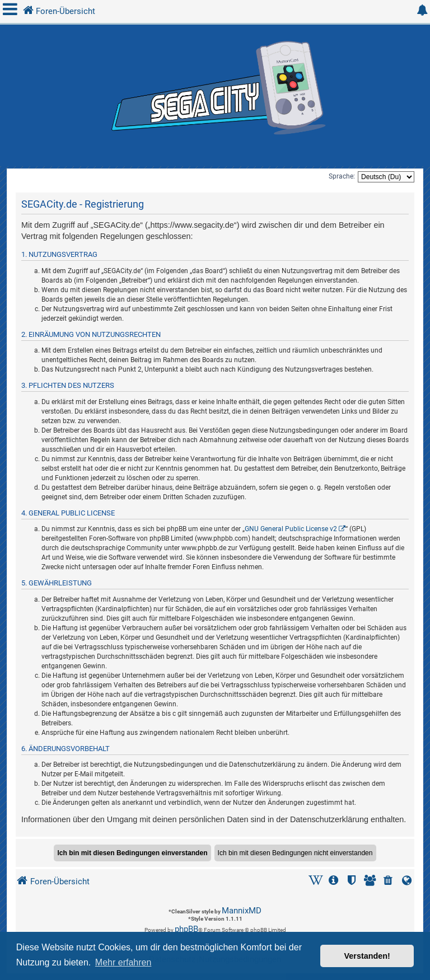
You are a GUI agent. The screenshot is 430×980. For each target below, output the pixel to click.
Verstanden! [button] (367, 956)
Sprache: (342, 176)
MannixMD (242, 911)
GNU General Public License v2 (291, 529)
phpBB (186, 929)
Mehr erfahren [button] (123, 962)
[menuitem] (389, 882)
